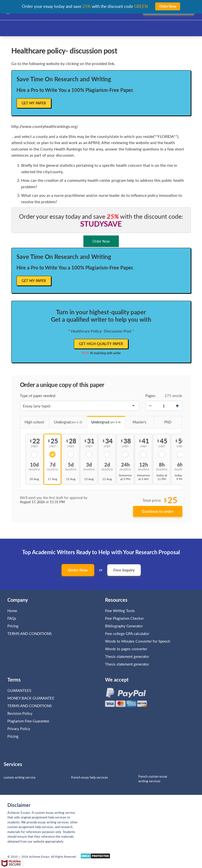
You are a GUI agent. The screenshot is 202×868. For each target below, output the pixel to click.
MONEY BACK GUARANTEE (31, 698)
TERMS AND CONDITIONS (30, 634)
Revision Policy (20, 713)
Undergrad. (65, 420)
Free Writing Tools (120, 611)
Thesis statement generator (127, 656)
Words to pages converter (126, 649)
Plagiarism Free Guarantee (28, 721)
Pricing (13, 626)
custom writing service (20, 777)
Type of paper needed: (38, 396)
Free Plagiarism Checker (124, 618)
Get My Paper (34, 103)
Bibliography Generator (124, 626)
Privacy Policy (19, 729)
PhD (162, 420)
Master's (135, 420)
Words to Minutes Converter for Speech (138, 641)
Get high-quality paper (101, 344)
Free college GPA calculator (127, 634)
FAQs (12, 618)
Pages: (151, 396)
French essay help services (90, 777)
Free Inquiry (124, 570)
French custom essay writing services (153, 779)
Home (12, 611)
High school (32, 420)
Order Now (78, 570)
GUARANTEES (19, 690)
